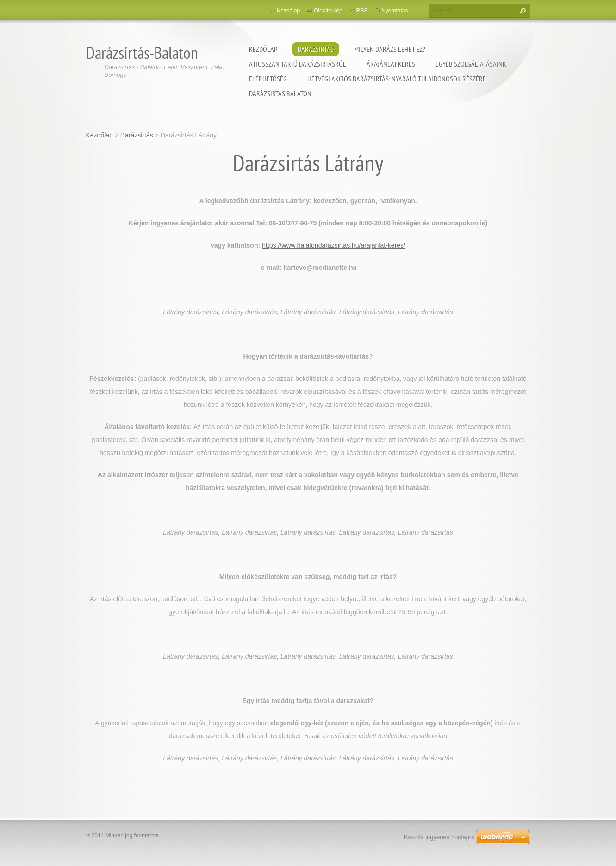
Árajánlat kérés (391, 64)
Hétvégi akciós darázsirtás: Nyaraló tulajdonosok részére (397, 79)
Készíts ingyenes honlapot (439, 837)
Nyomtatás (395, 11)
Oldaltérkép (328, 11)
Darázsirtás (316, 49)
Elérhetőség (268, 79)
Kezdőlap (263, 49)
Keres (522, 11)
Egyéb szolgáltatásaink (471, 64)
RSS (362, 11)
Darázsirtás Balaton (280, 93)
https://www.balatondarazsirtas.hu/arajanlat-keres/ (334, 245)
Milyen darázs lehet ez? (390, 49)
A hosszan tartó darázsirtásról (298, 64)
